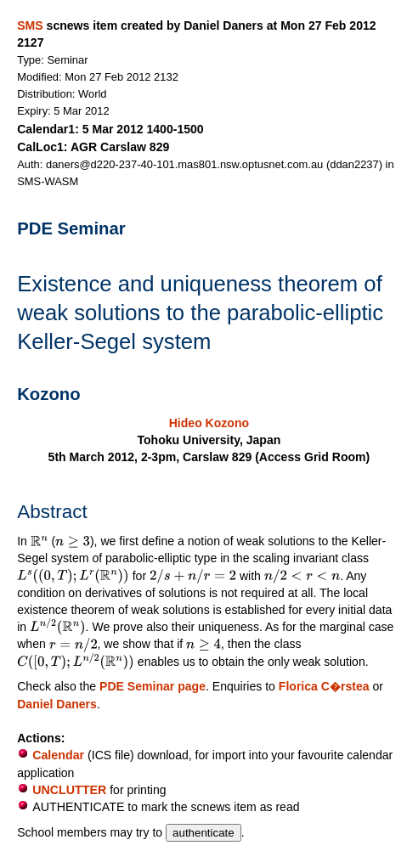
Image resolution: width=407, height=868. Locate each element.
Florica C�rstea (324, 686)
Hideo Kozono (209, 423)
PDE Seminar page (153, 686)
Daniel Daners (57, 704)
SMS (30, 25)
